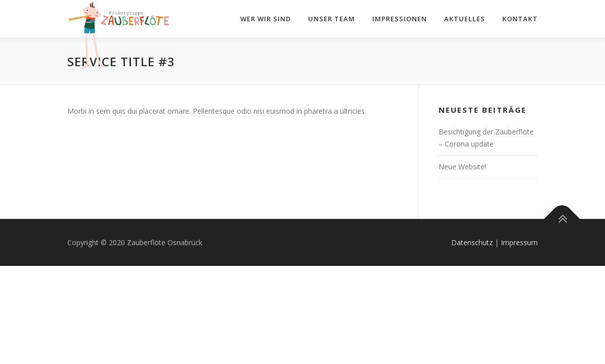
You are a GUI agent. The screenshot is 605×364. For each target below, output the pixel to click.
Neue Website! (462, 167)
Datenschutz (472, 242)
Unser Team (332, 19)
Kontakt (520, 19)
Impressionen (400, 19)
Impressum (519, 242)
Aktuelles (465, 19)
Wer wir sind (266, 19)
